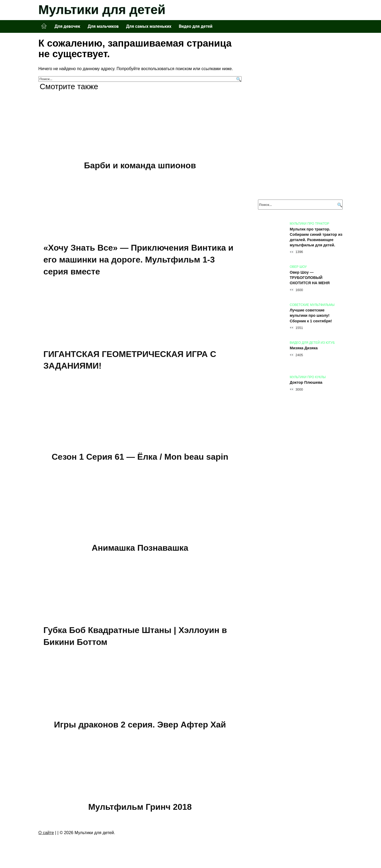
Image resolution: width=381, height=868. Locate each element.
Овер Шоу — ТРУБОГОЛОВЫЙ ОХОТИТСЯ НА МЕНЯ (310, 278)
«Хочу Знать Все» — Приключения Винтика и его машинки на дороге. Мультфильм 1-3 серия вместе (138, 260)
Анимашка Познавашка (140, 548)
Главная (44, 26)
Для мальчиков (103, 26)
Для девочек (67, 26)
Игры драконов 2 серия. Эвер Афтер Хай (140, 725)
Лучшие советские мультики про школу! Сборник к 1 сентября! (311, 316)
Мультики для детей (102, 10)
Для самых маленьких (149, 26)
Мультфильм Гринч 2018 (140, 807)
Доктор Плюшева (306, 383)
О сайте (46, 833)
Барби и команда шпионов (140, 165)
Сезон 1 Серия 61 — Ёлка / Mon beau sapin (140, 457)
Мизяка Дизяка (304, 348)
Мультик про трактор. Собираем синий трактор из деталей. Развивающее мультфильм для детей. (316, 237)
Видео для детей (196, 26)
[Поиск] (238, 79)
